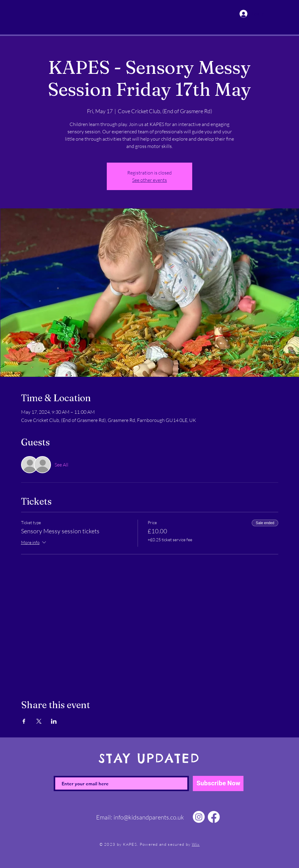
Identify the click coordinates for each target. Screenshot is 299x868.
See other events (149, 180)
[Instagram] (199, 817)
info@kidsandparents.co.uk (149, 817)
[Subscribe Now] (218, 783)
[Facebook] (214, 817)
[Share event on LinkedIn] (54, 721)
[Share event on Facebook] (24, 721)
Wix (196, 844)
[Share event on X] (39, 721)
